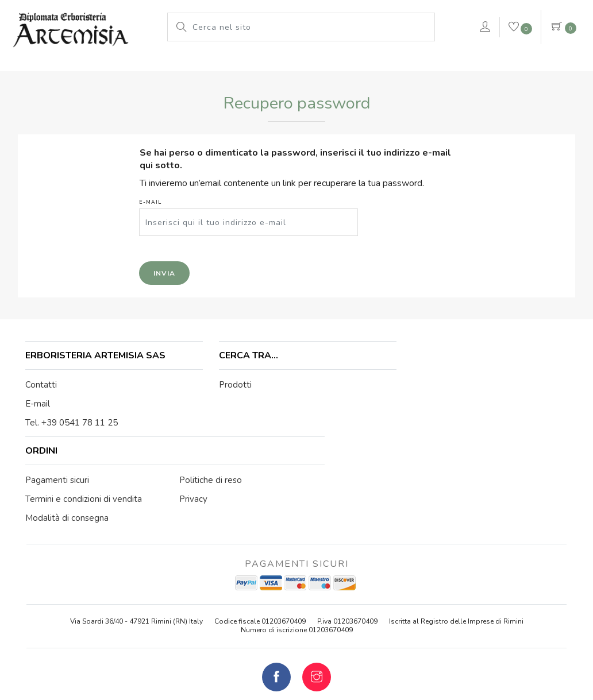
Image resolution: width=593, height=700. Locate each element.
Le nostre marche (201, 66)
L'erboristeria (55, 66)
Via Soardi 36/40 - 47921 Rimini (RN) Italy (136, 525)
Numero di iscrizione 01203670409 (297, 534)
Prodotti (125, 66)
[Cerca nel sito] (310, 27)
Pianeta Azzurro (294, 66)
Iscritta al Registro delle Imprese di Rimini (456, 525)
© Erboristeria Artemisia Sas (224, 633)
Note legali (301, 633)
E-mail (167, 223)
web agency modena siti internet (297, 661)
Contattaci (531, 68)
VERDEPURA (428, 66)
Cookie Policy (354, 633)
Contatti (42, 383)
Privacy (400, 633)
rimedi (362, 66)
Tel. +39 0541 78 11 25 (73, 421)
